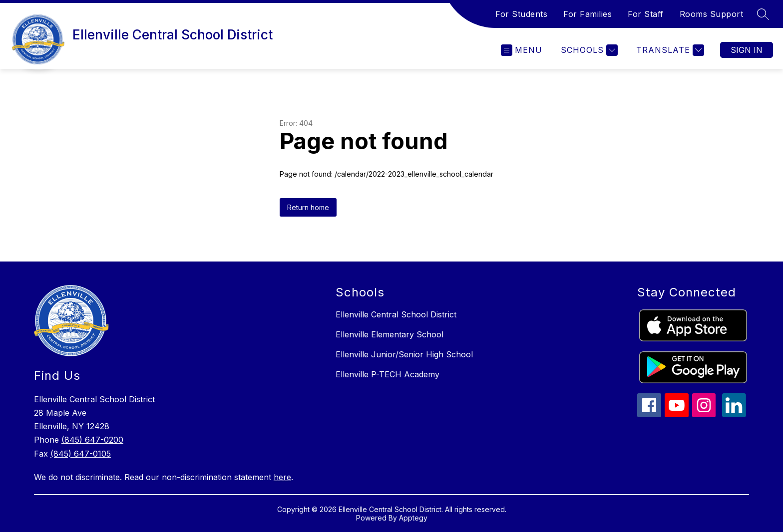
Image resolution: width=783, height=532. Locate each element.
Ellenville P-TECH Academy (388, 374)
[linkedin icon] (734, 414)
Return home (308, 207)
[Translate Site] (669, 50)
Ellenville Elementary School (390, 334)
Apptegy (413, 518)
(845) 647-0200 (92, 440)
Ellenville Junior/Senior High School (404, 354)
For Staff (646, 14)
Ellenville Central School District (396, 314)
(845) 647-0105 (81, 454)
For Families (587, 14)
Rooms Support (712, 14)
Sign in (747, 50)
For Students (521, 14)
